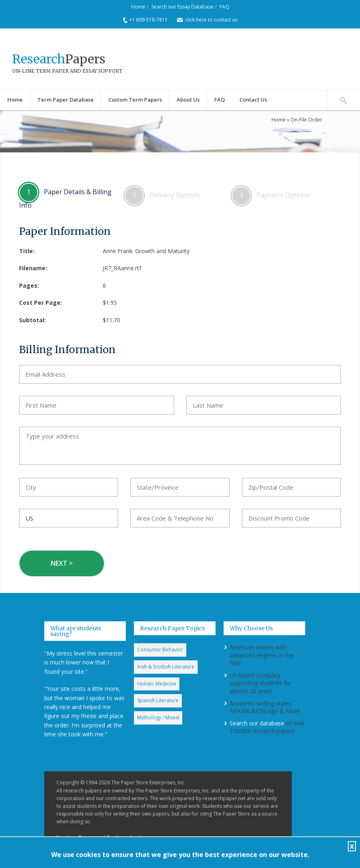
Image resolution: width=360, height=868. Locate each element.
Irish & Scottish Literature (166, 667)
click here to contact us (211, 20)
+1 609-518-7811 (148, 20)
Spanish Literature (158, 700)
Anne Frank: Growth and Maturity (146, 251)
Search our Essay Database (182, 7)
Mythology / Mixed (158, 717)
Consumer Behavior (160, 650)
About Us (188, 100)
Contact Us (253, 100)
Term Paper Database (66, 100)
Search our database (257, 723)
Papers (59, 59)
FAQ (224, 7)
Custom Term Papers (135, 100)
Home (138, 7)
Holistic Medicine (157, 684)
